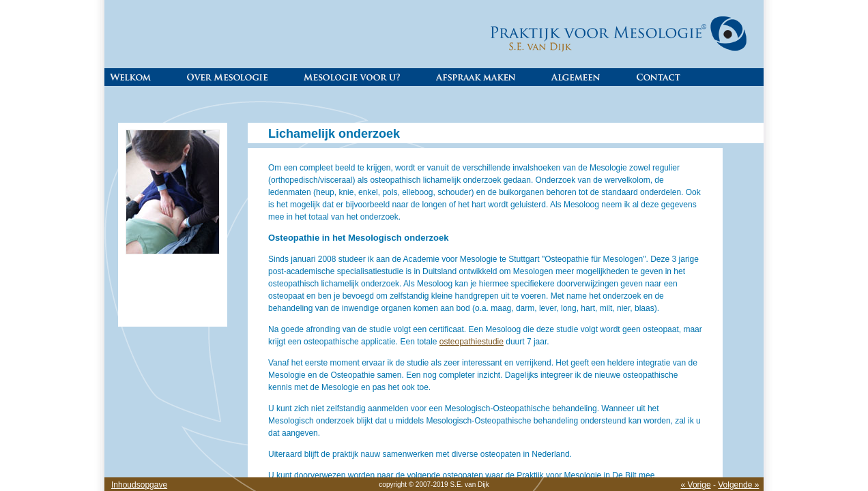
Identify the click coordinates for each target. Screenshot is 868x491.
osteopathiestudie (472, 342)
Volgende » (738, 485)
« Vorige (696, 485)
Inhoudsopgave (139, 485)
